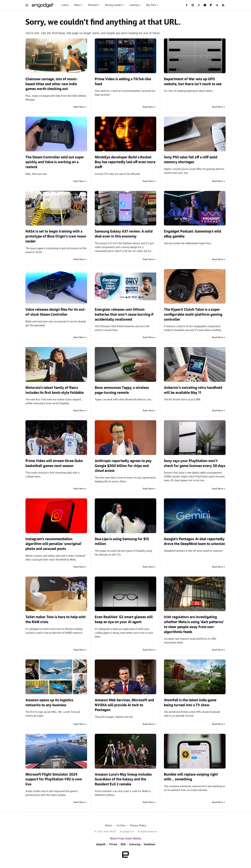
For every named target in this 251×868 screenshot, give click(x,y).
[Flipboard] (211, 5)
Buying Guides (113, 5)
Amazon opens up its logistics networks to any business (49, 703)
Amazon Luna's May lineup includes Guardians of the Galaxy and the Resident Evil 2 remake (123, 779)
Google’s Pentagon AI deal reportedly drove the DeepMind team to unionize (194, 542)
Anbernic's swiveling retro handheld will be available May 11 (193, 390)
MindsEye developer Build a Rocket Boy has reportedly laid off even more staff (125, 162)
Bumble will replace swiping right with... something (191, 777)
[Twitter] (199, 5)
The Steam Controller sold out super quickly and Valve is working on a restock (55, 162)
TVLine (113, 844)
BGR (123, 844)
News (77, 5)
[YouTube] (205, 5)
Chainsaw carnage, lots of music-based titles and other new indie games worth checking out (52, 84)
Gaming (134, 5)
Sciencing (135, 844)
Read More (79, 107)
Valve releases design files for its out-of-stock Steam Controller (56, 312)
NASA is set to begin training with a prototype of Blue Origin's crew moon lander (56, 236)
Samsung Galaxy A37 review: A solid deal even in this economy (124, 234)
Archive (121, 826)
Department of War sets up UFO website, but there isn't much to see (193, 82)
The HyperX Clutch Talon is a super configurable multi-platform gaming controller (193, 315)
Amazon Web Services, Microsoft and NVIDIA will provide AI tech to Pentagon (124, 705)
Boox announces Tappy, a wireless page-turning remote (122, 390)
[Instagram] (193, 5)
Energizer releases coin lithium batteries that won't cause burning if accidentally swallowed (124, 315)
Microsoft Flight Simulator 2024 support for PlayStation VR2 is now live (54, 779)
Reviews (93, 5)
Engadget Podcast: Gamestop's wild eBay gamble (192, 234)
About (108, 826)
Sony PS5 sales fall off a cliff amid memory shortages (191, 160)
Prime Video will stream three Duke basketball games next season (54, 463)
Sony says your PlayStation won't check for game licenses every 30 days (195, 463)
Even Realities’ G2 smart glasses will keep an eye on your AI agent (124, 620)
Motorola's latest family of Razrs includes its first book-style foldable (55, 390)
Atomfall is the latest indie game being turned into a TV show (190, 703)
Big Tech (151, 5)
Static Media (110, 832)
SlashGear (150, 844)
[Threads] (217, 5)
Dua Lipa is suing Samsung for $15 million (122, 542)
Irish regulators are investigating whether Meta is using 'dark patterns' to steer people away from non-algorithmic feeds (194, 624)
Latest (65, 5)
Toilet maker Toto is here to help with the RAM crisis (56, 620)
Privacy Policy (138, 826)
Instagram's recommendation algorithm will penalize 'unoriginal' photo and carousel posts (54, 544)
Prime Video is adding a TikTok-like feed (123, 82)
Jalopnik (101, 844)
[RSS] (223, 5)
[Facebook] (187, 5)
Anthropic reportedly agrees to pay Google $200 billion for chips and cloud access (123, 466)
